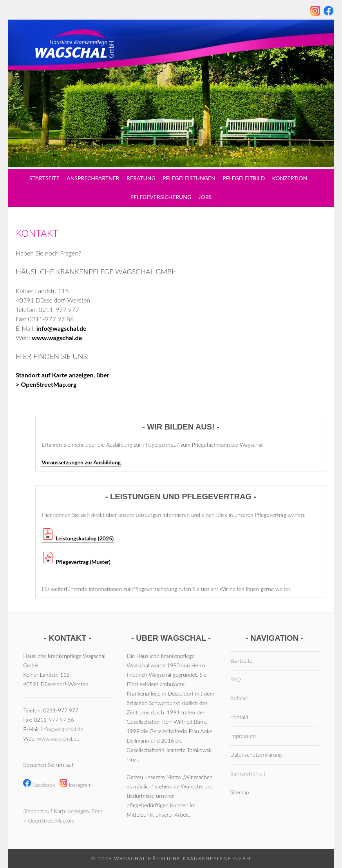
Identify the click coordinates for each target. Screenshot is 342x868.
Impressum (243, 736)
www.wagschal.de (57, 338)
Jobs (205, 197)
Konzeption (290, 178)
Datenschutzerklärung (256, 755)
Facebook (39, 785)
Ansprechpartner (93, 178)
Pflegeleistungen (189, 178)
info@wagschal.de (62, 328)
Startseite (44, 178)
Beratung (141, 178)
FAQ (235, 679)
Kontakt (239, 717)
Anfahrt (239, 698)
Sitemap (239, 792)
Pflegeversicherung (161, 197)
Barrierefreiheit (248, 773)
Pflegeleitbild (244, 178)
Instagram (76, 785)
